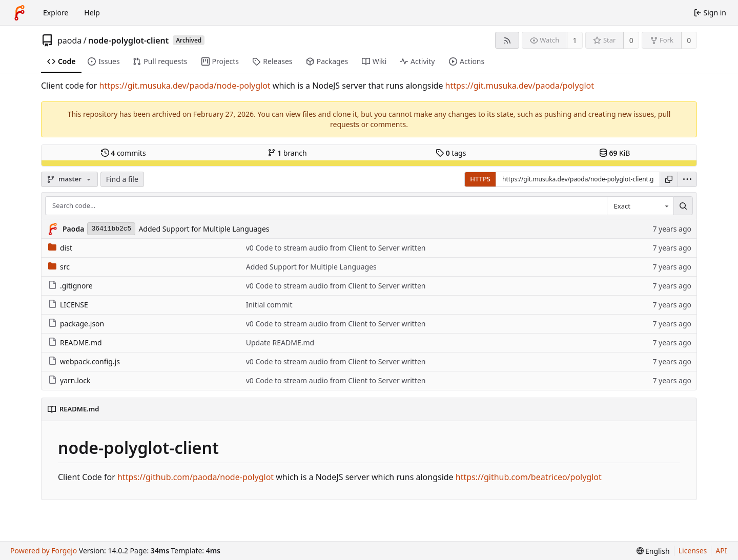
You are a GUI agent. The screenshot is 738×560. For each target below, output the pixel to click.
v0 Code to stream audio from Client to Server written (336, 248)
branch (287, 153)
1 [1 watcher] (575, 40)
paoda (69, 40)
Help (92, 13)
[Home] (19, 13)
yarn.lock (69, 380)
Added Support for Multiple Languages (204, 229)
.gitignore (70, 286)
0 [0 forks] (689, 40)
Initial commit (269, 305)
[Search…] (683, 206)
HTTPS (480, 179)
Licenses (693, 551)
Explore (56, 13)
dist (60, 248)
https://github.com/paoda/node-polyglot (196, 477)
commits (124, 153)
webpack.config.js (84, 361)
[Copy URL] (669, 179)
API (721, 551)
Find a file (122, 179)
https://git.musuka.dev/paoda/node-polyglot (185, 86)
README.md (75, 343)
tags (451, 153)
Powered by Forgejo (44, 551)
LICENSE (68, 305)
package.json (76, 324)
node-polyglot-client (128, 40)
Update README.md (280, 343)
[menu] (687, 179)
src (59, 267)
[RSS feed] (507, 40)
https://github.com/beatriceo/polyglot (529, 477)
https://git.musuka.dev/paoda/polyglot (520, 86)
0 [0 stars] (631, 40)
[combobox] (640, 206)
